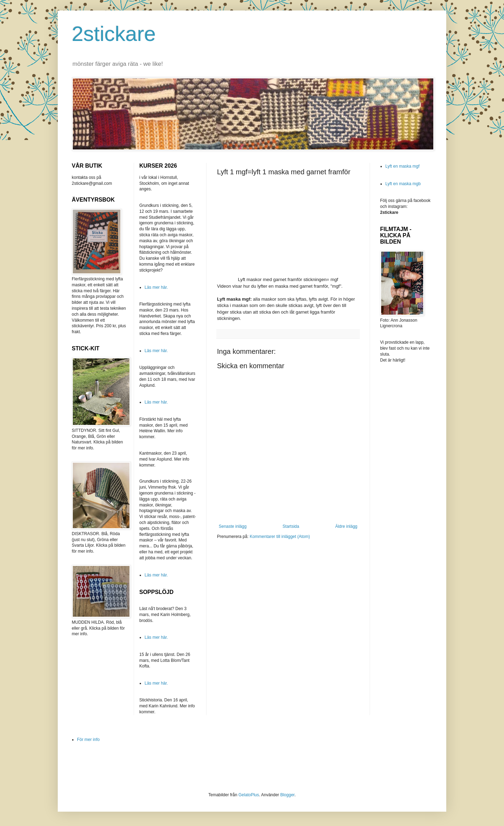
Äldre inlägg (346, 526)
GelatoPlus (249, 795)
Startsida (291, 526)
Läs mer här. (156, 287)
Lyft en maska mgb (403, 184)
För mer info (88, 740)
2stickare (114, 34)
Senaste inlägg (233, 526)
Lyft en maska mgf (402, 166)
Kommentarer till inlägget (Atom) (280, 537)
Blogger (288, 795)
